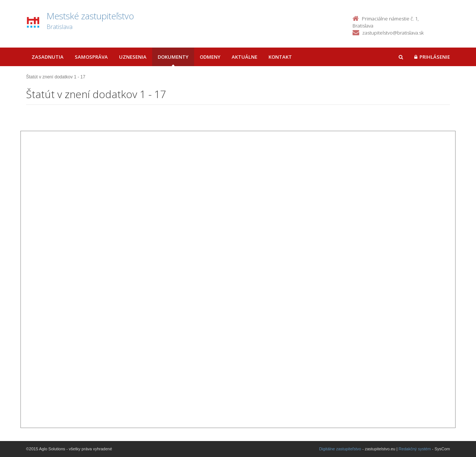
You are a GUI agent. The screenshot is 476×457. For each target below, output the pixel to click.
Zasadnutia (48, 57)
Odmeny (210, 57)
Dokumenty (173, 57)
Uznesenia (133, 57)
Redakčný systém (415, 449)
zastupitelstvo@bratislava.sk (393, 33)
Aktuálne (245, 57)
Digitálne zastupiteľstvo (340, 449)
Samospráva (91, 57)
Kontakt (280, 57)
